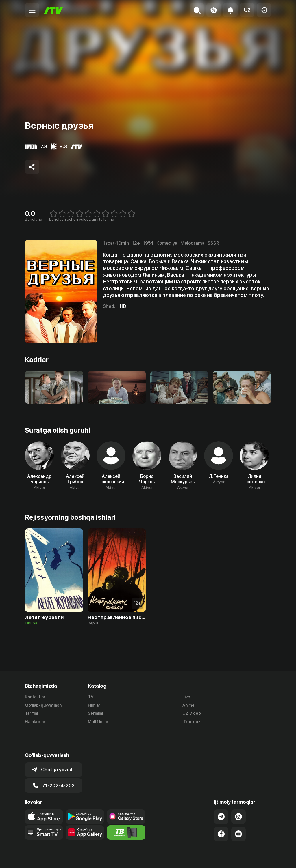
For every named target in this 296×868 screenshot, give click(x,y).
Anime (188, 705)
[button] (247, 10)
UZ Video (192, 714)
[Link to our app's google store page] (85, 796)
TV (91, 697)
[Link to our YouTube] (238, 813)
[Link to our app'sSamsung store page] (126, 796)
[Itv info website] (126, 812)
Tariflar (32, 714)
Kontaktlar (35, 697)
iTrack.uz (191, 722)
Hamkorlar (35, 722)
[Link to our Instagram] (238, 796)
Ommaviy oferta (215, 857)
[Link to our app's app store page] (44, 796)
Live (186, 697)
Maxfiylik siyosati (255, 857)
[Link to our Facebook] (221, 813)
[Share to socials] (32, 167)
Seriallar (96, 714)
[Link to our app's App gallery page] (85, 812)
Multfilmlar (98, 722)
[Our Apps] (44, 812)
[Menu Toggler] (32, 10)
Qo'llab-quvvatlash (43, 705)
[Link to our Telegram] (221, 796)
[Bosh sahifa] (53, 10)
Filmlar (94, 705)
